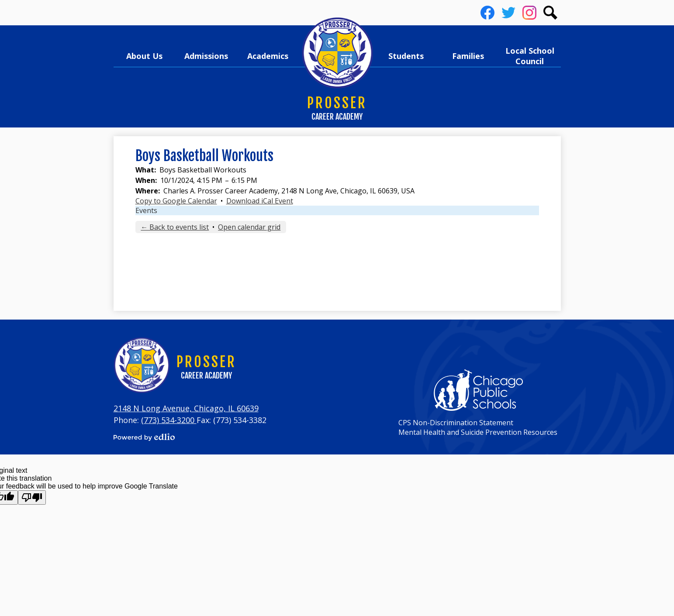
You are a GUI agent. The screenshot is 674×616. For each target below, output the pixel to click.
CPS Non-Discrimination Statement (456, 423)
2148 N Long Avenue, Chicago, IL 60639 (186, 408)
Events (146, 210)
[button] (145, 56)
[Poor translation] (32, 497)
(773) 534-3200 (169, 420)
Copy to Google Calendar (176, 201)
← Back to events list (175, 227)
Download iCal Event (260, 201)
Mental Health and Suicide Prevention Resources (478, 432)
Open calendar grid (249, 227)
